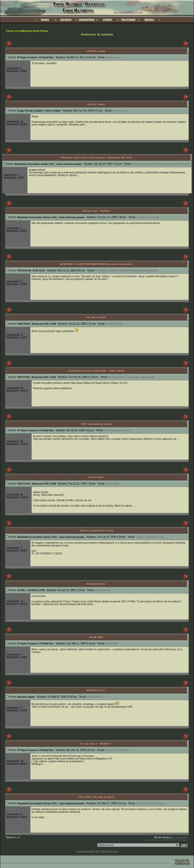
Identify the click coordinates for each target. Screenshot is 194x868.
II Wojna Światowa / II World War (35, 57)
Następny (183, 837)
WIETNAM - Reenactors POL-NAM (36, 324)
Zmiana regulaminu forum (97, 530)
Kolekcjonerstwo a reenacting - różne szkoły (96, 371)
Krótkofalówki (96, 584)
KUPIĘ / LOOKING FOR (31, 590)
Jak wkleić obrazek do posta (96, 797)
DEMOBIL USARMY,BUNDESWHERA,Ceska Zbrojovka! (96, 264)
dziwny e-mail (96, 104)
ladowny (11, 63)
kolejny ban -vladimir (96, 211)
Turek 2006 (96, 637)
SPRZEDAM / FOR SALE (31, 270)
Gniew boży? (96, 477)
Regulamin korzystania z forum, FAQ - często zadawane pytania (48, 164)
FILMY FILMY (96, 317)
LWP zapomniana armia (96, 424)
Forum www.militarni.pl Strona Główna (27, 31)
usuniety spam (96, 51)
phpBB (90, 852)
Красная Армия (26, 697)
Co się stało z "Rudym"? (96, 744)
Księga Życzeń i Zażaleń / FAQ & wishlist (39, 111)
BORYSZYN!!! (96, 690)
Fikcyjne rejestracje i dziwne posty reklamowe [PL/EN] (97, 158)
